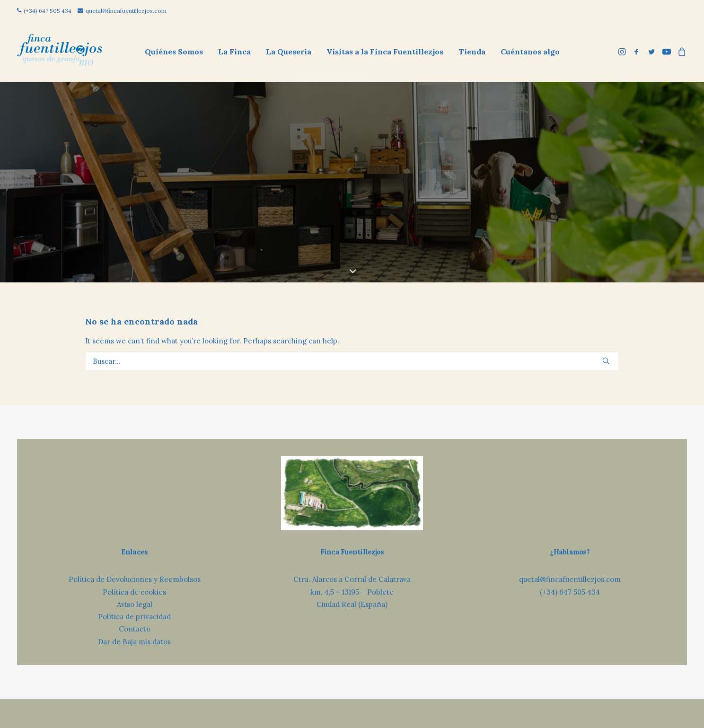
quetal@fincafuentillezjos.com (122, 11)
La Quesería (289, 52)
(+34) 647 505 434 (44, 11)
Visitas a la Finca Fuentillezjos (385, 52)
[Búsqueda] (352, 329)
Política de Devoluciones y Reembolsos (135, 548)
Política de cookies (134, 560)
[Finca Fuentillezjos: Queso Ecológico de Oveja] (60, 51)
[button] (623, 51)
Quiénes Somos (174, 52)
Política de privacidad (134, 585)
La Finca (234, 52)
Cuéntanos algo (530, 52)
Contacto (135, 597)
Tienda (472, 52)
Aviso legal (135, 573)
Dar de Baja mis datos (134, 610)
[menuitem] (174, 51)
